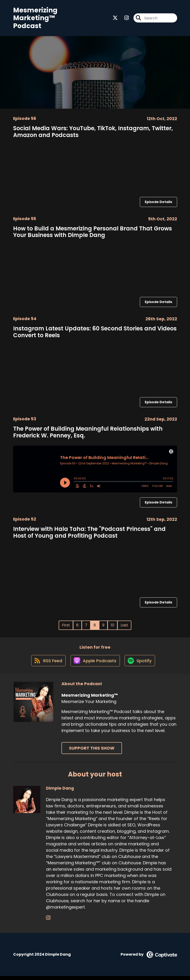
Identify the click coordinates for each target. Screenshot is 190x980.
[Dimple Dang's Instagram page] (48, 922)
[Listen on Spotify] (141, 664)
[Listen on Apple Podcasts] (95, 664)
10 (112, 627)
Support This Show (92, 752)
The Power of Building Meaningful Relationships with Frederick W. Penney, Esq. (88, 434)
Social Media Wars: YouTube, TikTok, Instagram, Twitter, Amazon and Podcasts (93, 133)
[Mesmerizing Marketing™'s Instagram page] (124, 19)
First (66, 627)
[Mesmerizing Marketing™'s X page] (115, 19)
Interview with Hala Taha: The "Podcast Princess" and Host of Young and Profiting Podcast (89, 534)
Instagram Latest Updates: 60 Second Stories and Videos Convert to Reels (95, 333)
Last (124, 627)
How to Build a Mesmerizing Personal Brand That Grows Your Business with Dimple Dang (93, 233)
